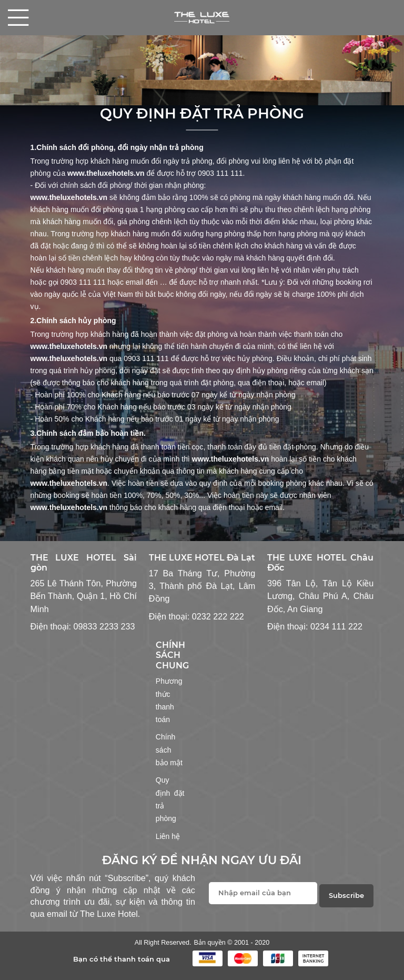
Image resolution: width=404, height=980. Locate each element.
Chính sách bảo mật (169, 750)
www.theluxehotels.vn (106, 173)
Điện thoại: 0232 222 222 (196, 616)
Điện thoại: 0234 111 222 (315, 626)
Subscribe (346, 896)
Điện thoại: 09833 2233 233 (83, 626)
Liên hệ (168, 836)
